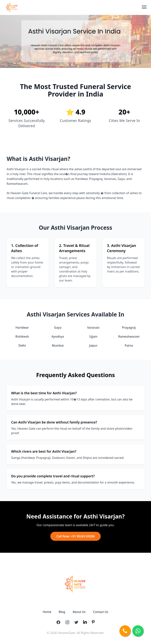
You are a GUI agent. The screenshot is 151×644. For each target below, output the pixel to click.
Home (47, 612)
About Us (79, 612)
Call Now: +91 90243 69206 (75, 536)
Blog (62, 612)
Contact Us (101, 612)
